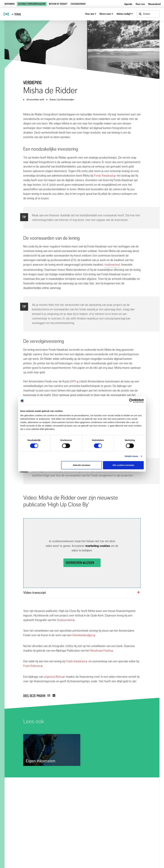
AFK (75, 381)
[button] (82, 593)
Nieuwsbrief (154, 4)
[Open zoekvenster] (148, 14)
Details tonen (131, 456)
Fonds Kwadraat (105, 176)
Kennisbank (10, 4)
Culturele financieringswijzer (32, 4)
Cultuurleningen (78, 4)
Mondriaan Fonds (102, 651)
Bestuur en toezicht (58, 4)
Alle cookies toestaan (123, 465)
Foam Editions (33, 666)
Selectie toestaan (82, 465)
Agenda (128, 4)
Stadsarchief (66, 620)
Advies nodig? (125, 14)
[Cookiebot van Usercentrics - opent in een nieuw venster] (131, 401)
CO (6, 14)
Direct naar (106, 14)
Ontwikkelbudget (84, 635)
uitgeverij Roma (54, 677)
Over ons (140, 4)
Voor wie (91, 14)
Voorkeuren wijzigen (80, 563)
